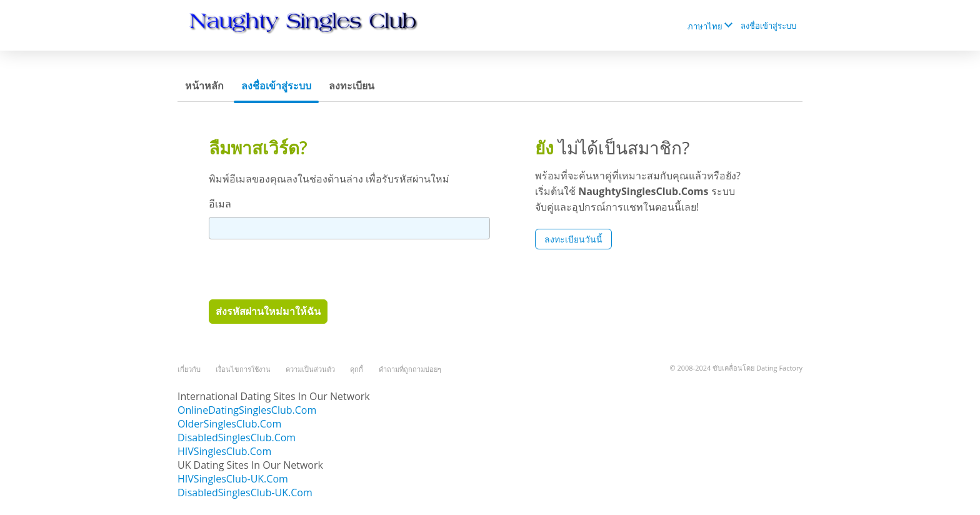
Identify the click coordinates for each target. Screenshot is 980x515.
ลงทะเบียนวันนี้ (573, 239)
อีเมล (220, 204)
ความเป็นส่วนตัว (310, 369)
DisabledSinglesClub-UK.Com (245, 492)
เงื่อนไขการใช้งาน (243, 369)
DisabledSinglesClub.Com (237, 437)
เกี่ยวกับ (189, 369)
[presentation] (304, 269)
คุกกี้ (357, 369)
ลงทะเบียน (352, 86)
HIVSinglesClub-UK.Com (233, 479)
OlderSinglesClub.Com (229, 424)
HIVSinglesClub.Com (224, 451)
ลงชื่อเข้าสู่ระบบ (768, 26)
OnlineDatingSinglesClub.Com (247, 410)
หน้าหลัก (204, 86)
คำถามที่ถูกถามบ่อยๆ (410, 369)
